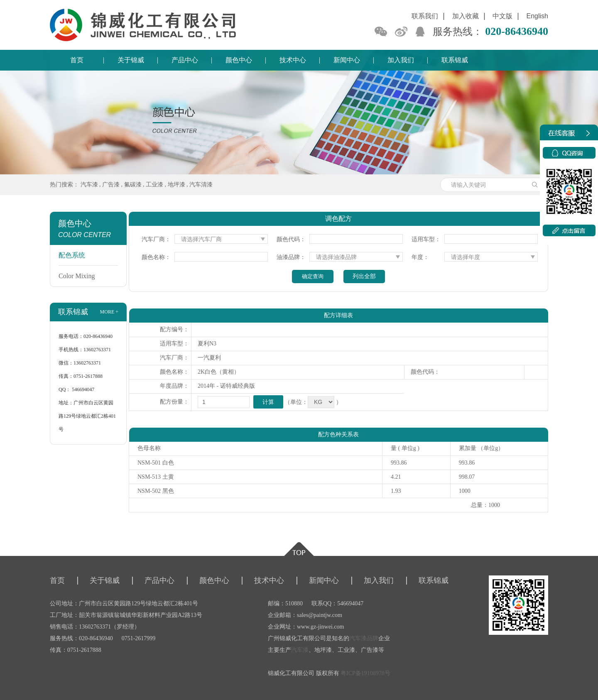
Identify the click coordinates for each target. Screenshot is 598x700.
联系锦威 (455, 60)
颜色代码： (291, 239)
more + (109, 312)
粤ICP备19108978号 (365, 673)
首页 (77, 60)
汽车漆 (89, 185)
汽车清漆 (201, 185)
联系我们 (425, 16)
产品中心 (185, 60)
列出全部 (364, 276)
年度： (420, 257)
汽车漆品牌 (364, 638)
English (537, 16)
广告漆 (111, 185)
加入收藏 (466, 16)
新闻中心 (347, 60)
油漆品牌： (291, 257)
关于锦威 (131, 60)
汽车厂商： (156, 239)
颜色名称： (156, 257)
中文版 (502, 16)
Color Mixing (77, 276)
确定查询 (313, 276)
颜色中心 (239, 60)
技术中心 (293, 60)
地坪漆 (176, 185)
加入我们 (401, 60)
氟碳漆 (133, 185)
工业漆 (154, 185)
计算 (268, 402)
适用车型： (426, 239)
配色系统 (72, 255)
